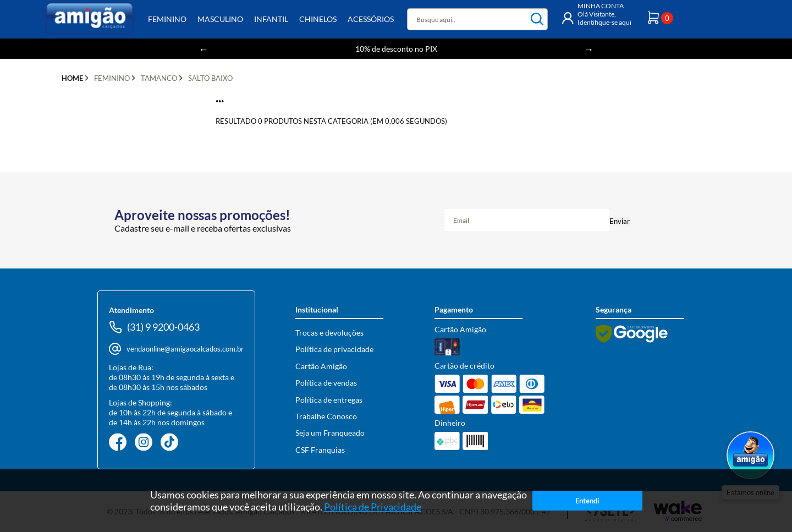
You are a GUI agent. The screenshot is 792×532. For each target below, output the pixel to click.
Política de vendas (326, 383)
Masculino (220, 19)
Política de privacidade (334, 349)
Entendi (587, 501)
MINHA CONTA (601, 6)
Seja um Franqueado (330, 433)
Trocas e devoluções (329, 333)
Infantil (271, 19)
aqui (625, 22)
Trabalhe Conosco (326, 416)
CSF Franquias (320, 450)
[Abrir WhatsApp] (750, 456)
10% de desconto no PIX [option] (396, 49)
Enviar (620, 221)
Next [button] (588, 49)
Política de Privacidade (373, 507)
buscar (537, 19)
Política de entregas (329, 400)
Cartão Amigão (321, 366)
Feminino (167, 19)
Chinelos (318, 19)
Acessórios (371, 19)
